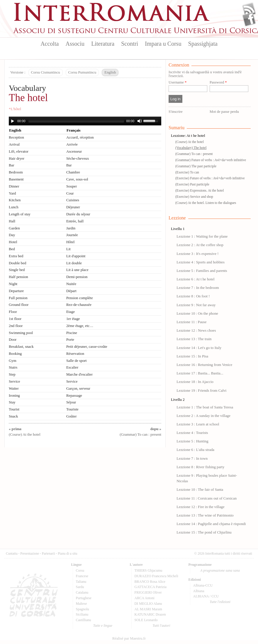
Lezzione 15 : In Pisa (192, 356)
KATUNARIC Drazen (150, 614)
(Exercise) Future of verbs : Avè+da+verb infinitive (210, 178)
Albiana (199, 591)
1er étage (73, 319)
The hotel (28, 98)
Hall (12, 221)
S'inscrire (176, 112)
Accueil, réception (80, 137)
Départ (71, 291)
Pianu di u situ (67, 553)
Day (12, 235)
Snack (13, 416)
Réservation (75, 354)
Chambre (73, 172)
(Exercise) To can (187, 172)
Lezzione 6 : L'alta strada (195, 450)
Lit (68, 249)
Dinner (14, 186)
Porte (70, 340)
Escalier (72, 367)
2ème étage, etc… (80, 326)
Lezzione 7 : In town (192, 459)
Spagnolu (83, 609)
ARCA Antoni (145, 598)
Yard (12, 193)
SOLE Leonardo (146, 620)
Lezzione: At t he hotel (188, 136)
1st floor (15, 319)
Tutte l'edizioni (220, 602)
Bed (12, 249)
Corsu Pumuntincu (82, 72)
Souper (72, 186)
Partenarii (49, 553)
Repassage (74, 396)
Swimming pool (21, 333)
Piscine (72, 333)
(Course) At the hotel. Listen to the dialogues (206, 203)
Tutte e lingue (103, 626)
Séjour (71, 402)
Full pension (18, 298)
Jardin (71, 228)
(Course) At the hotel (190, 142)
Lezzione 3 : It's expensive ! (197, 254)
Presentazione (30, 553)
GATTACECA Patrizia (151, 587)
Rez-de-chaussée (79, 305)
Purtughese (84, 598)
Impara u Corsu (163, 44)
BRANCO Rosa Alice (150, 582)
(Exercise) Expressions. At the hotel (200, 190)
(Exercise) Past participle (192, 184)
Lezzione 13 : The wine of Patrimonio (205, 515)
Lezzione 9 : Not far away (196, 305)
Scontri (130, 44)
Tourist (14, 409)
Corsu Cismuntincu (46, 72)
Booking (15, 354)
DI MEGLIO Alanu (148, 604)
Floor (13, 312)
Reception (16, 137)
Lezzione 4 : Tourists (192, 433)
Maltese (82, 604)
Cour (70, 193)
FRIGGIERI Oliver (148, 592)
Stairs (13, 367)
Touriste (72, 409)
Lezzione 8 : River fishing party (200, 467)
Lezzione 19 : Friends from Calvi (201, 391)
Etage (71, 312)
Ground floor (19, 305)
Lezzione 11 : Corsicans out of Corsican (207, 498)
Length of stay (20, 214)
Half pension (18, 277)
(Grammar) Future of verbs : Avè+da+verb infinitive (211, 160)
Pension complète (80, 298)
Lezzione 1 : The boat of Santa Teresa (205, 407)
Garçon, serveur (78, 389)
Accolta (50, 44)
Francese (82, 576)
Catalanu (82, 592)
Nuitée (71, 284)
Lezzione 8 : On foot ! (193, 296)
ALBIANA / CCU (206, 596)
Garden (14, 228)
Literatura (103, 44)
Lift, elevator (19, 151)
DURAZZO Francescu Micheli (156, 576)
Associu (75, 44)
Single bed (17, 270)
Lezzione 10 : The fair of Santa (200, 490)
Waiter (14, 389)
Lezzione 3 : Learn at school (198, 424)
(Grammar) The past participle (196, 166)
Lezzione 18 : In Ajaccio (195, 382)
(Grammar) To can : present (194, 154)
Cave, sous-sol (77, 179)
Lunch (14, 207)
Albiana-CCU (203, 585)
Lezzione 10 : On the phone (197, 314)
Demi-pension (77, 277)
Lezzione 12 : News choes (196, 330)
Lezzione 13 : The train (194, 339)
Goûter (72, 416)
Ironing (14, 396)
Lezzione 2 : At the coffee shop (200, 245)
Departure (16, 291)
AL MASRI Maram (148, 609)
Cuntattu (12, 553)
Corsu (80, 570)
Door (13, 340)
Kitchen (15, 200)
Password (218, 82)
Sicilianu (82, 614)
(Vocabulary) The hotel (191, 148)
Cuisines (73, 200)
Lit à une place (77, 270)
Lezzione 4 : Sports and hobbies (201, 262)
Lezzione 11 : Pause (191, 322)
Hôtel (70, 242)
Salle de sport (77, 361)
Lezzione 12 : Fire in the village (200, 507)
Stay (12, 402)
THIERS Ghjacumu (148, 570)
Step (12, 374)
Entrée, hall (75, 221)
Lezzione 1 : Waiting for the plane (202, 236)
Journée (72, 235)
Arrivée (72, 144)
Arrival (14, 144)
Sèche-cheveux (78, 159)
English (110, 72)
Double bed (17, 263)
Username (178, 82)
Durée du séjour (78, 214)
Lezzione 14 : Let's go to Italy (199, 348)
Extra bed (16, 256)
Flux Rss (249, 10)
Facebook (249, 19)
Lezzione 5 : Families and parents (202, 271)
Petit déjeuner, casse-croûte (87, 347)
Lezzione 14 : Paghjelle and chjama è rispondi (211, 524)
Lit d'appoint (76, 256)
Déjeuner (73, 207)
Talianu (81, 582)
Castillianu (84, 620)
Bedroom (16, 172)
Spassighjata (203, 44)
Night (13, 284)
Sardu (80, 587)
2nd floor (16, 326)
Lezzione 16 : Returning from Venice (204, 365)
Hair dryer (17, 159)
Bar (11, 165)
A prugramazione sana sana (220, 570)
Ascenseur (74, 151)
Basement (16, 179)
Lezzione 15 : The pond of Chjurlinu (204, 532)
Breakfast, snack (21, 347)
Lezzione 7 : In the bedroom (198, 288)
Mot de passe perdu (224, 112)
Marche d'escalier (79, 374)
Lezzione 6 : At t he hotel (195, 279)
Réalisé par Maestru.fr (129, 638)
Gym (13, 361)
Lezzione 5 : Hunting (192, 441)
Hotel (13, 242)
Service (14, 381)
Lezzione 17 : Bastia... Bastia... (200, 373)
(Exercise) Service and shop (194, 197)
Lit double (74, 263)
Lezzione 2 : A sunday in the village (203, 416)
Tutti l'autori (161, 626)
